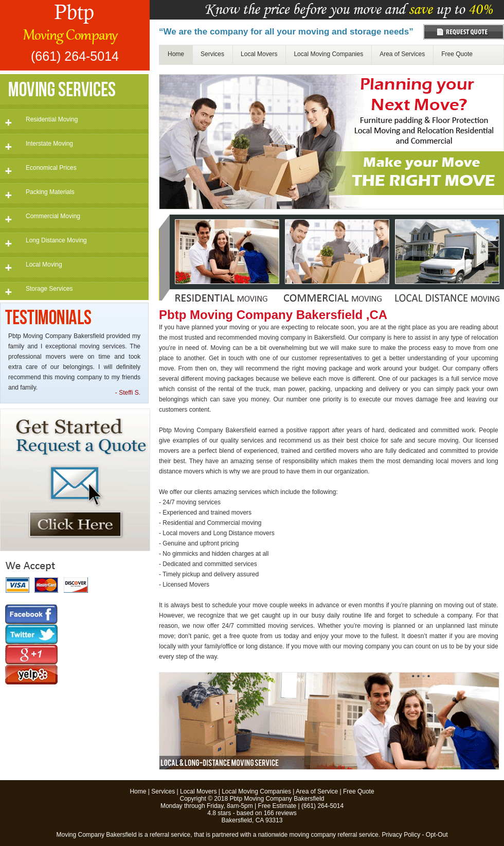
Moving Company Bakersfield (97, 835)
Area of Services (402, 54)
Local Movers (259, 54)
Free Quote (457, 54)
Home (176, 54)
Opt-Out (437, 835)
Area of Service (317, 791)
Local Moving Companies (328, 54)
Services (212, 54)
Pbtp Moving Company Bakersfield (277, 799)
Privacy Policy (401, 835)
